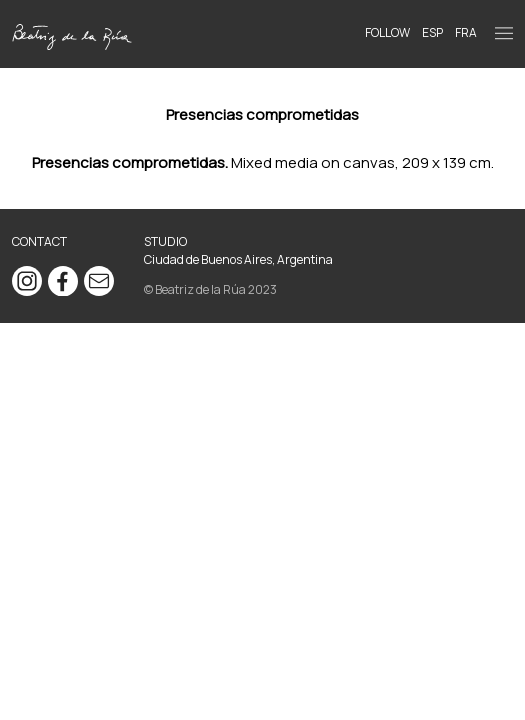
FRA (466, 32)
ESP (432, 32)
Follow (387, 32)
